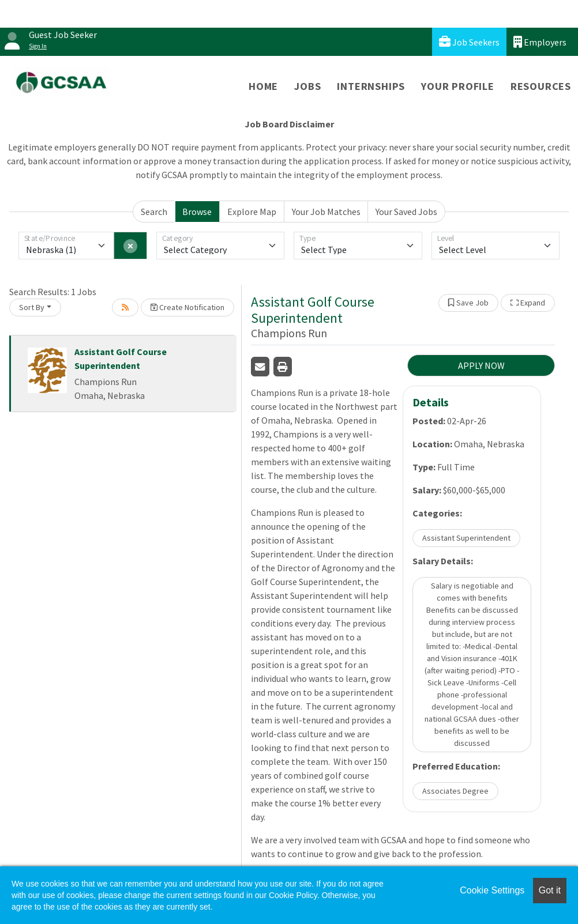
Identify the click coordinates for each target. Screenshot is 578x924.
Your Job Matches (326, 212)
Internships (371, 86)
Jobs (307, 86)
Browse (197, 212)
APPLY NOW (481, 365)
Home (263, 86)
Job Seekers (469, 42)
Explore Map (252, 212)
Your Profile (458, 86)
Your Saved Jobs (406, 212)
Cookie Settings (492, 890)
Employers (540, 42)
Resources (541, 86)
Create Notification (187, 307)
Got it (550, 890)
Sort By (32, 307)
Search (154, 212)
